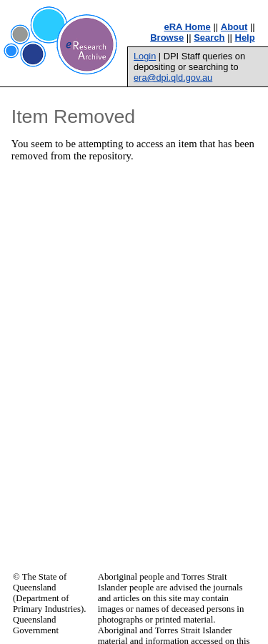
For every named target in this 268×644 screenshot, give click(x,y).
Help (245, 38)
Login (145, 56)
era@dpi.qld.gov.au (173, 78)
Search (209, 38)
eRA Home (188, 27)
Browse (167, 38)
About (234, 27)
